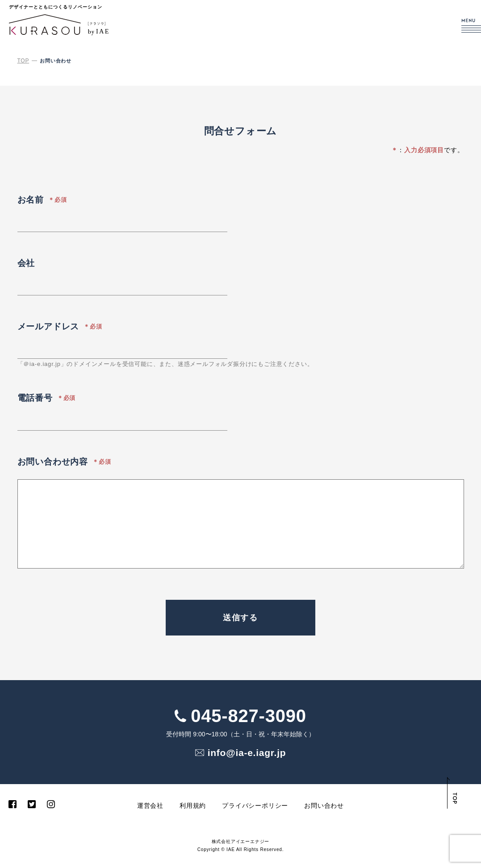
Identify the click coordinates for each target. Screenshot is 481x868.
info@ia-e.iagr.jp (249, 753)
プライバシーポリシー (255, 806)
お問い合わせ (324, 806)
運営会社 (150, 806)
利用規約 (193, 806)
